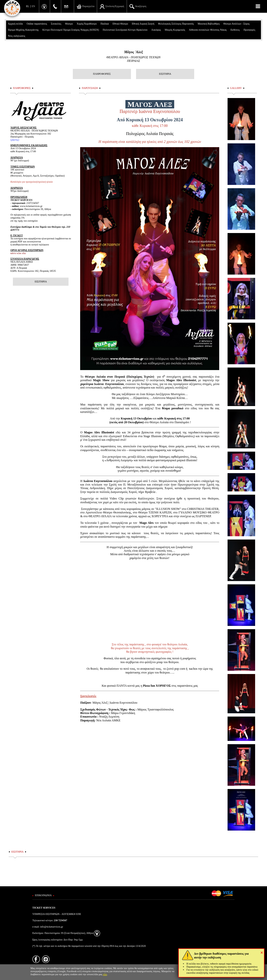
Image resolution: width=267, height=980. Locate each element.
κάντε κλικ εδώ (18, 253)
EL (28, 6)
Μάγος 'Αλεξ (133, 52)
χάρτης (15, 140)
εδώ (105, 974)
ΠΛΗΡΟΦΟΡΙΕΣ (102, 74)
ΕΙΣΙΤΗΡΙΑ (165, 74)
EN (33, 6)
